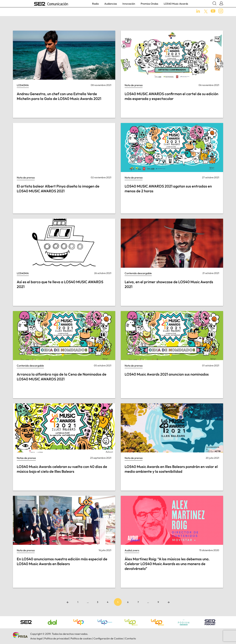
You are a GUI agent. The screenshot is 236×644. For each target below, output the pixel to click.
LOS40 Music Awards (176, 4)
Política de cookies (81, 638)
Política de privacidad (57, 638)
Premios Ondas (149, 4)
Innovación (129, 4)
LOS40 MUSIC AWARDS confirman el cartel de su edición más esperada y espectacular (171, 96)
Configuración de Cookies (108, 638)
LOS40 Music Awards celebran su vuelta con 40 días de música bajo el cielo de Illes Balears (62, 469)
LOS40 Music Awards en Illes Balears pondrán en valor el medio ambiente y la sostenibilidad (171, 469)
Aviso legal (36, 638)
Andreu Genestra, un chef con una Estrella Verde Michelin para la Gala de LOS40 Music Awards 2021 (59, 96)
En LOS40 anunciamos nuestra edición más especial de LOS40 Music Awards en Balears (62, 561)
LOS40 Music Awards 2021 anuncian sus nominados (167, 374)
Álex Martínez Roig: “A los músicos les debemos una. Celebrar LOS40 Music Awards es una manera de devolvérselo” (167, 564)
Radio (96, 4)
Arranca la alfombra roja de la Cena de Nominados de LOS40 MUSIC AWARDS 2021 (62, 377)
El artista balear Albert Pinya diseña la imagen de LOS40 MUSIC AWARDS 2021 (58, 189)
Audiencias (111, 4)
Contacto (130, 638)
